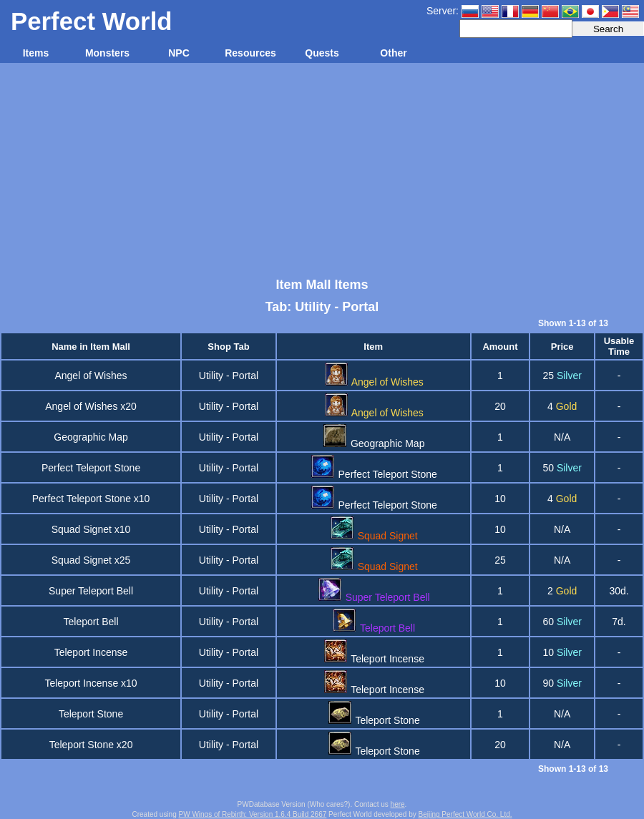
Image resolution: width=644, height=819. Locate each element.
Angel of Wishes (91, 376)
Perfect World (92, 21)
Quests (322, 53)
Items (36, 53)
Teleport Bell (91, 622)
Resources (250, 53)
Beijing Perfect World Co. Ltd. (465, 814)
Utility (211, 376)
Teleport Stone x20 (91, 745)
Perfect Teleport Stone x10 (91, 499)
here (398, 804)
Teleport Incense (91, 652)
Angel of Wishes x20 (91, 406)
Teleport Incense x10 (91, 683)
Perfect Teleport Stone (91, 468)
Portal (246, 376)
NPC (179, 53)
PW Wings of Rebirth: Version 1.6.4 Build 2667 (253, 814)
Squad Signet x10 (91, 529)
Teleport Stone (91, 714)
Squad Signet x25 (91, 560)
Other (393, 53)
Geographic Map (91, 437)
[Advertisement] (322, 170)
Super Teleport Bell (91, 591)
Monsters (107, 53)
